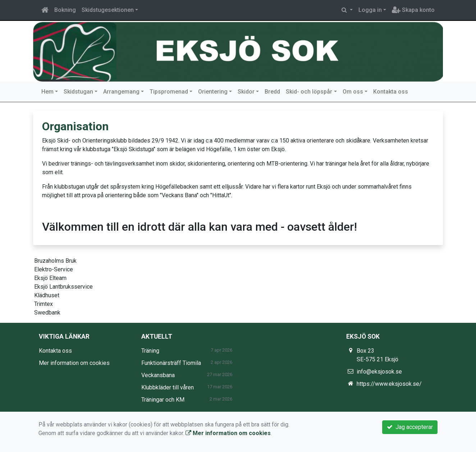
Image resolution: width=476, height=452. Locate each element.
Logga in (370, 10)
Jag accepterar (410, 427)
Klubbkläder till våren (168, 387)
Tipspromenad (169, 92)
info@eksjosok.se (379, 372)
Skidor (246, 92)
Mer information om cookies (74, 363)
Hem (47, 92)
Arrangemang (121, 92)
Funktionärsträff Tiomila (171, 363)
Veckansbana (158, 375)
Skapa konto (413, 10)
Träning (150, 351)
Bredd (272, 92)
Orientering (213, 92)
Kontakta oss (391, 92)
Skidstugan (78, 92)
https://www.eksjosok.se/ (389, 384)
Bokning (65, 10)
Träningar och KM (163, 400)
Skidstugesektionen (108, 10)
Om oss (353, 92)
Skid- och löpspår (309, 92)
